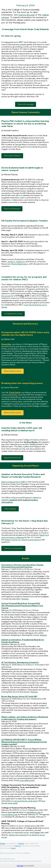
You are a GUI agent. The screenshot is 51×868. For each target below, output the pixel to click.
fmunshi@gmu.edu (10, 815)
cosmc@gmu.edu (27, 780)
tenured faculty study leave (26, 801)
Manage (3, 844)
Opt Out (21, 844)
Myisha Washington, (20, 264)
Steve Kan (6, 344)
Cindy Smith (15, 392)
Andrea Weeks (31, 442)
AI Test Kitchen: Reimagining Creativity (20, 662)
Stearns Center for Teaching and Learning (23, 540)
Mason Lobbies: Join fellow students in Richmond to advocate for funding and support (25, 718)
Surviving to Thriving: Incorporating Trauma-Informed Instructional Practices (23, 566)
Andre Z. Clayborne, (16, 262)
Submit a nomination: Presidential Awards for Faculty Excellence (23, 641)
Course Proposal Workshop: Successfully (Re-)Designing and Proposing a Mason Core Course (22, 606)
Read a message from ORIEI (13, 482)
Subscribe (20, 866)
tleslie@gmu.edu (34, 812)
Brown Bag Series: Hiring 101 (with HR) (20, 697)
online (13, 848)
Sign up (18, 846)
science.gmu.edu (27, 15)
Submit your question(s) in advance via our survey (23, 836)
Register (25, 599)
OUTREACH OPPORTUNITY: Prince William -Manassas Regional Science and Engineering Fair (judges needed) (24, 742)
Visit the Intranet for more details (24, 306)
